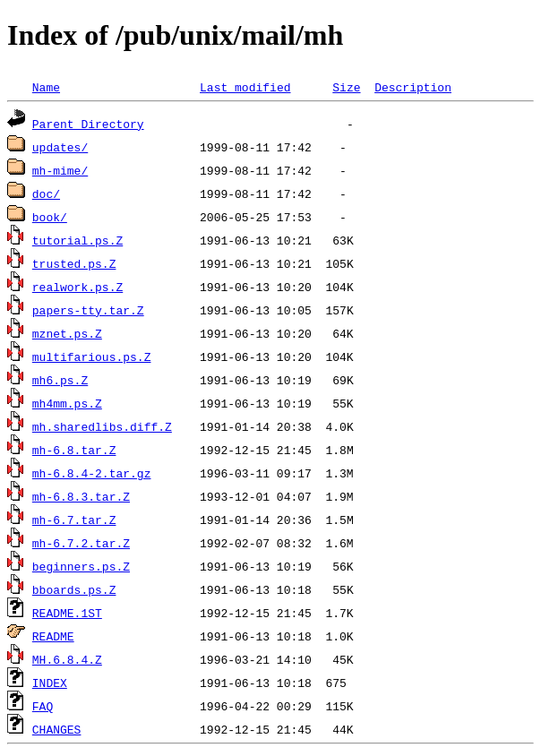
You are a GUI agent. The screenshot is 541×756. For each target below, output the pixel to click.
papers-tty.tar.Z (88, 310)
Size (346, 87)
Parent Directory (88, 124)
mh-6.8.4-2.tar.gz (92, 473)
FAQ (43, 706)
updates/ (60, 147)
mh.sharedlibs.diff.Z (102, 426)
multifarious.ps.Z (92, 357)
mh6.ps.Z (60, 380)
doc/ (46, 193)
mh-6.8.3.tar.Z (81, 496)
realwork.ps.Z (77, 287)
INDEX (50, 683)
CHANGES (57, 729)
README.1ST (67, 613)
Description (413, 87)
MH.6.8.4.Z (67, 659)
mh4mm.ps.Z (67, 403)
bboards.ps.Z (74, 589)
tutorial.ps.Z (77, 240)
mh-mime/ (60, 170)
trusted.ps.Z (74, 263)
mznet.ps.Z (67, 333)
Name (46, 87)
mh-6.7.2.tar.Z (81, 543)
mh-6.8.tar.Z (74, 450)
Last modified (245, 87)
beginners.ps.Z (81, 566)
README (53, 636)
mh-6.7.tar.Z (74, 520)
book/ (50, 217)
